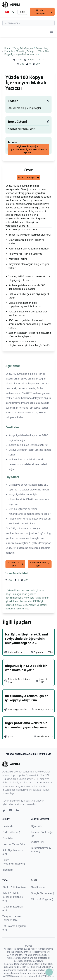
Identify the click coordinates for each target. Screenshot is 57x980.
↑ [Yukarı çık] (49, 972)
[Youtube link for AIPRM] (11, 811)
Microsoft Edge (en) (42, 899)
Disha (19, 60)
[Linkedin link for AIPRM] (18, 811)
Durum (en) (38, 842)
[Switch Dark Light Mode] (13, 12)
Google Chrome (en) (42, 893)
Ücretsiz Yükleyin (45, 12)
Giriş (22, 12)
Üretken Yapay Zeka (14, 844)
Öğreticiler (37, 826)
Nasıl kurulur (38, 887)
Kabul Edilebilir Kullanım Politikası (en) (13, 897)
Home (8, 48)
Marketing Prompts (26, 51)
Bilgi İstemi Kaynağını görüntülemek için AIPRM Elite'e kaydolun (29, 149)
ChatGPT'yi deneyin (40, 564)
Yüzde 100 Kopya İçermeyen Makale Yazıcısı (27, 53)
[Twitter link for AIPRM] (4, 811)
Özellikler (8, 838)
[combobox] (28, 23)
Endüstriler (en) (11, 832)
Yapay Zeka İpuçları (23, 48)
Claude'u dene (16, 564)
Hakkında (8, 826)
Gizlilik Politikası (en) (14, 887)
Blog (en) (8, 870)
